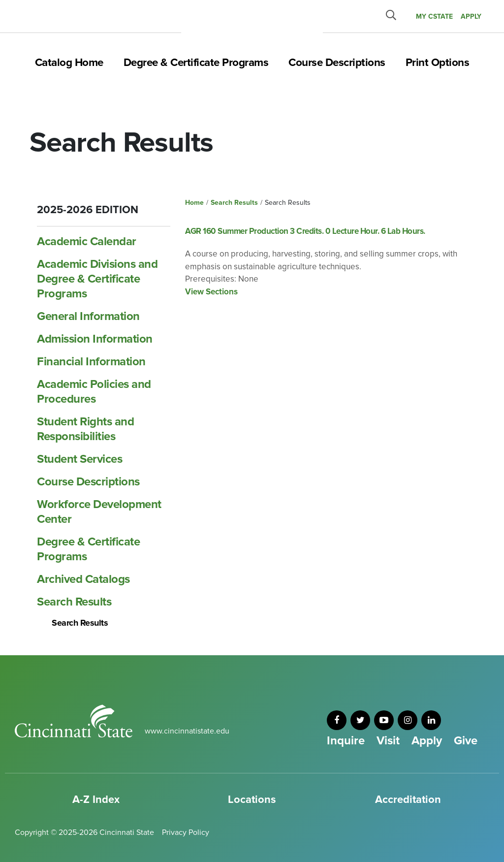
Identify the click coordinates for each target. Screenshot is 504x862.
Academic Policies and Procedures (94, 392)
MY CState (434, 16)
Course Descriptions (337, 63)
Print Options (438, 63)
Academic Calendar (87, 241)
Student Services (79, 459)
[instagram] (408, 720)
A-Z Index (96, 800)
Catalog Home (69, 63)
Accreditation (408, 800)
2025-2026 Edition (88, 210)
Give (466, 741)
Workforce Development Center (99, 512)
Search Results (74, 602)
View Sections (211, 292)
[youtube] (384, 720)
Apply (427, 741)
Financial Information (91, 362)
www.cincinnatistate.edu (187, 731)
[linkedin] (431, 720)
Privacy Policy (186, 832)
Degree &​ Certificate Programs (88, 549)
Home (194, 203)
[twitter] (360, 720)
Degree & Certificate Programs (196, 63)
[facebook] (337, 720)
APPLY (471, 16)
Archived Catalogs (83, 579)
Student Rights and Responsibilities (85, 429)
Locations (252, 800)
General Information (88, 316)
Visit (388, 741)
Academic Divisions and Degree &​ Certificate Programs (97, 279)
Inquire (346, 741)
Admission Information (95, 339)
